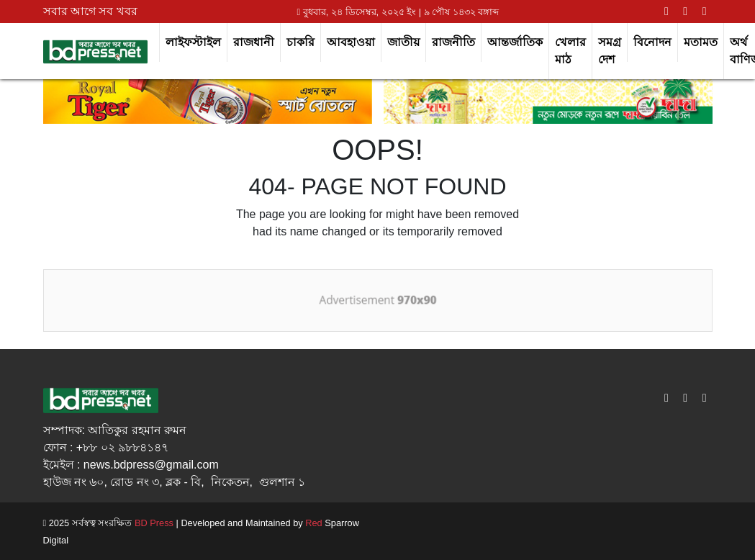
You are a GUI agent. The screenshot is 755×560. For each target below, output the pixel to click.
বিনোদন (652, 42)
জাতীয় (403, 42)
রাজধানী (254, 42)
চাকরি (300, 42)
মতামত (701, 42)
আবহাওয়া (351, 42)
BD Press (153, 523)
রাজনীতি (453, 42)
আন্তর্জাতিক (515, 42)
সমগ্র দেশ (610, 51)
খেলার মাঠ (570, 51)
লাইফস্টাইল (193, 42)
